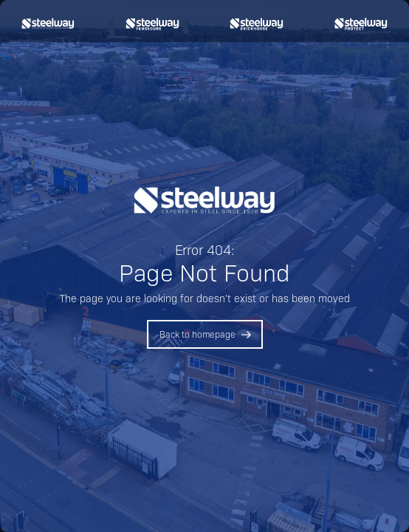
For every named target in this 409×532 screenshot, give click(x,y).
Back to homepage (197, 334)
